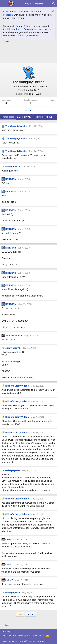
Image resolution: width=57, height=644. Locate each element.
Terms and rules (9, 636)
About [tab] (49, 117)
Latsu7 (9, 539)
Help (35, 636)
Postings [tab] (38, 117)
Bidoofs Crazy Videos (17, 386)
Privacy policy (24, 636)
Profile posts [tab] (8, 117)
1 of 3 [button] (20, 614)
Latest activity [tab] (24, 117)
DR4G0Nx (11, 179)
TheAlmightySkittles (16, 126)
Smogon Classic (11, 631)
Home (42, 636)
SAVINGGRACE (14, 335)
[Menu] (4, 3)
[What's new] (47, 3)
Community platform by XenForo (25, 641)
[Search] (53, 3)
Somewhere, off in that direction (32, 86)
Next (30, 614)
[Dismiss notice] (53, 12)
